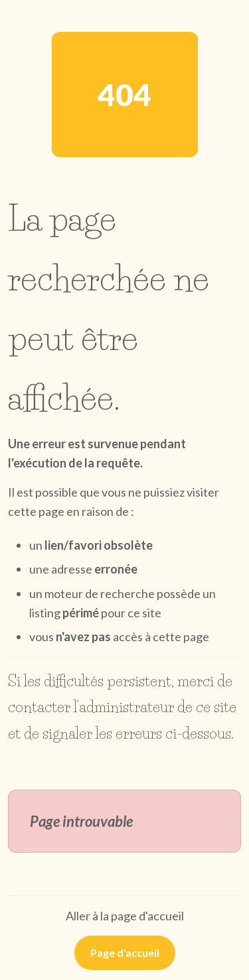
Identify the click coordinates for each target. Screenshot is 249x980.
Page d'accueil (125, 952)
